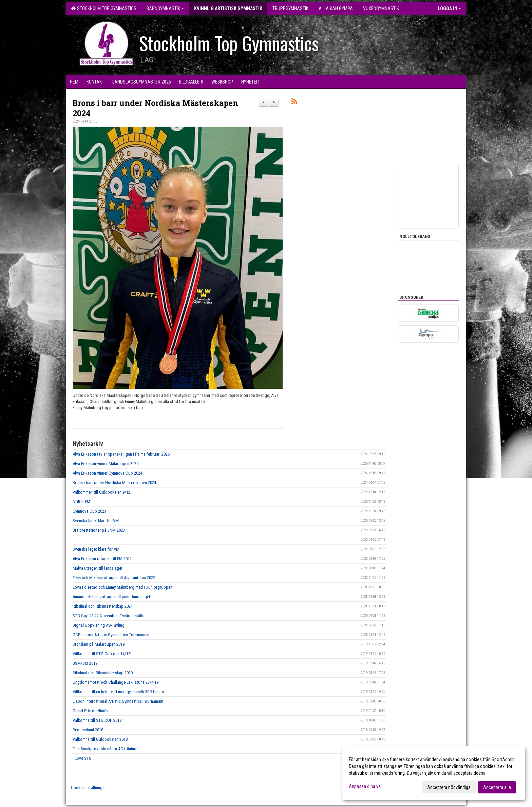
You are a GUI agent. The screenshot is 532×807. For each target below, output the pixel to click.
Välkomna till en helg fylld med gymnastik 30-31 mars (118, 692)
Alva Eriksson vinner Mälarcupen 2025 (106, 464)
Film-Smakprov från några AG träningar (106, 749)
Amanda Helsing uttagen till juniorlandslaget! (112, 597)
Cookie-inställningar (88, 787)
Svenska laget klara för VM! (97, 549)
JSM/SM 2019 (85, 663)
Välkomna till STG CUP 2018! (98, 720)
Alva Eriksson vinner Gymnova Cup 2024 (107, 473)
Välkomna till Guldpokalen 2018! (101, 739)
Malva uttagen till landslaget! (98, 568)
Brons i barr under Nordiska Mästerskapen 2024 (114, 483)
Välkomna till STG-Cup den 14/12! (102, 654)
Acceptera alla (497, 787)
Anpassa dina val (365, 786)
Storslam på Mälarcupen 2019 (99, 644)
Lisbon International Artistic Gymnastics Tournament (118, 701)
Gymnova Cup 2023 (89, 511)
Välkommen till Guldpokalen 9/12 (101, 492)
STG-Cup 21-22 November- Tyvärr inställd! (109, 616)
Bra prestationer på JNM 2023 (99, 530)
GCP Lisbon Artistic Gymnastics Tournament (111, 635)
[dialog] (434, 773)
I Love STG (82, 758)
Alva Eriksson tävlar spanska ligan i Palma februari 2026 (121, 454)
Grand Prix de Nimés (90, 711)
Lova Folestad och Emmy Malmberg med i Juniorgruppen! (123, 587)
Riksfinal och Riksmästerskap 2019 (103, 673)
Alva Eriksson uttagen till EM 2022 (102, 559)
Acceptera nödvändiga (449, 787)
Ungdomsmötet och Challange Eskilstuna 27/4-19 (116, 682)
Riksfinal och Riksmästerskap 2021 (103, 606)
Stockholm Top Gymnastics (104, 8)
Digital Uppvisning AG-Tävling (99, 625)
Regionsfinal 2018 (88, 730)
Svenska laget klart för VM (96, 521)
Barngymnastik (165, 8)
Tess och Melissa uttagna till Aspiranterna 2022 (114, 578)
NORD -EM (81, 502)
